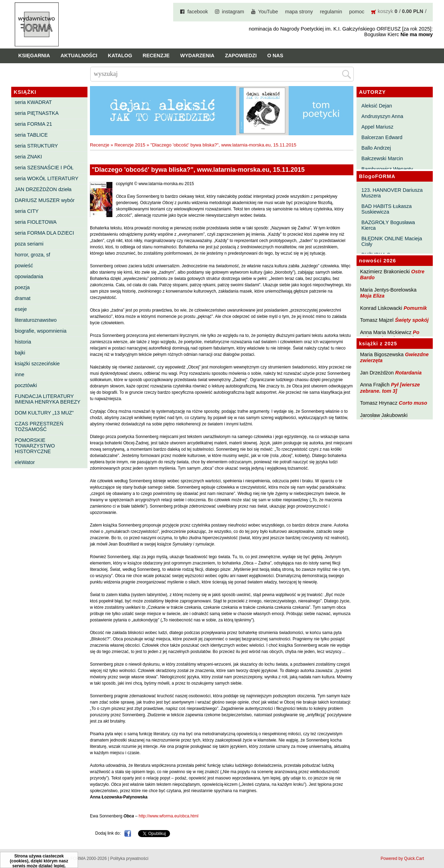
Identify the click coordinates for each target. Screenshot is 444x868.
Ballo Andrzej (376, 148)
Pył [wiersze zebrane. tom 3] (390, 388)
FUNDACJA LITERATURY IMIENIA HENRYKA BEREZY (48, 399)
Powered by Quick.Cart (402, 859)
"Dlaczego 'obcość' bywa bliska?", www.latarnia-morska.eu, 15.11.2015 (223, 145)
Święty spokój (412, 320)
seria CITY (27, 211)
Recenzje (156, 56)
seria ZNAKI (28, 157)
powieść (24, 266)
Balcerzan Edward (382, 137)
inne (19, 374)
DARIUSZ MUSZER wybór (45, 200)
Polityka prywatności (129, 859)
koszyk (385, 11)
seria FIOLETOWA (36, 222)
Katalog (120, 56)
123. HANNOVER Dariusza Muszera (392, 193)
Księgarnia (34, 56)
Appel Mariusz (377, 127)
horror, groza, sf (32, 255)
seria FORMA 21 (33, 124)
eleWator (25, 462)
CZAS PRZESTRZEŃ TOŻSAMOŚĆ (39, 426)
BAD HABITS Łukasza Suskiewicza (387, 209)
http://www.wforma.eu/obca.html (169, 816)
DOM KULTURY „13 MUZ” (44, 413)
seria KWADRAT (33, 102)
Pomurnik (415, 308)
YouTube (268, 12)
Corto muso (413, 403)
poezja (22, 287)
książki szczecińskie (37, 364)
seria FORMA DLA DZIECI (44, 233)
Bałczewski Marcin (382, 158)
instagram (233, 12)
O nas (275, 56)
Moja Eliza (372, 296)
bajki (20, 353)
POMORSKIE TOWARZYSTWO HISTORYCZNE (35, 446)
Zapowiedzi (241, 56)
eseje (21, 309)
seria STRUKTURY (36, 146)
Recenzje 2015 (130, 145)
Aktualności (79, 56)
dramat (23, 298)
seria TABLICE (31, 135)
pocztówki (26, 385)
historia (23, 342)
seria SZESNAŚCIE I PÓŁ (44, 168)
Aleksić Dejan (377, 106)
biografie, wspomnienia (41, 331)
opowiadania (29, 276)
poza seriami (29, 244)
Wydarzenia (197, 56)
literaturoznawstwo (36, 320)
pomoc (357, 12)
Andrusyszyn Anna (382, 116)
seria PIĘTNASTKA (37, 113)
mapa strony (299, 12)
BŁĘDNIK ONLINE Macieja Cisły (392, 241)
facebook (197, 12)
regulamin (331, 12)
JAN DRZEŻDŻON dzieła (43, 189)
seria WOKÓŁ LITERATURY (47, 178)
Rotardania (408, 373)
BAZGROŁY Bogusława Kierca (388, 225)
